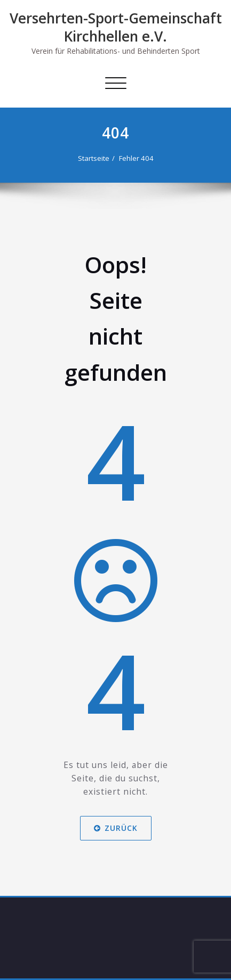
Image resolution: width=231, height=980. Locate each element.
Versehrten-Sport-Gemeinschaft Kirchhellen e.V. (116, 27)
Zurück (116, 828)
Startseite (94, 158)
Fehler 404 (136, 158)
